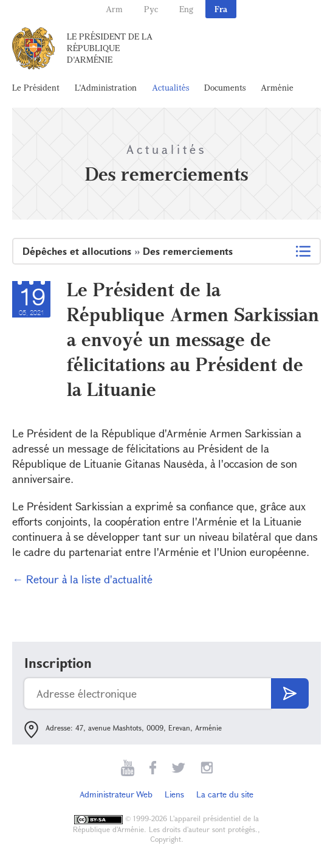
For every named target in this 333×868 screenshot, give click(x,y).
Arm (114, 9)
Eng (186, 9)
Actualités (170, 87)
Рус (151, 9)
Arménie (277, 87)
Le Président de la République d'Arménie (110, 48)
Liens (174, 794)
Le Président (36, 87)
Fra (221, 9)
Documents (225, 87)
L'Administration (106, 87)
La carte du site (225, 794)
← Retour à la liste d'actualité (82, 579)
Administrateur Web (116, 794)
